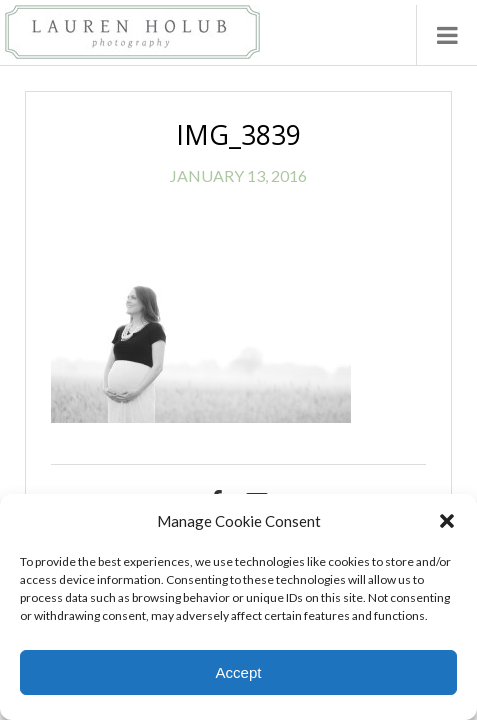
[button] (447, 521)
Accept (239, 672)
